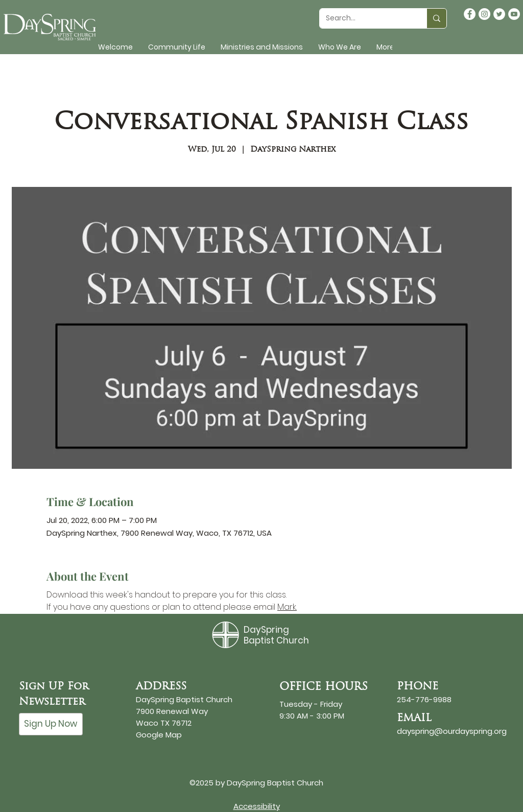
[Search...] (365, 18)
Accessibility (257, 806)
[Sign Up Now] (51, 724)
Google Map (159, 735)
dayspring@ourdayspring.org (452, 731)
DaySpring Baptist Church (276, 635)
